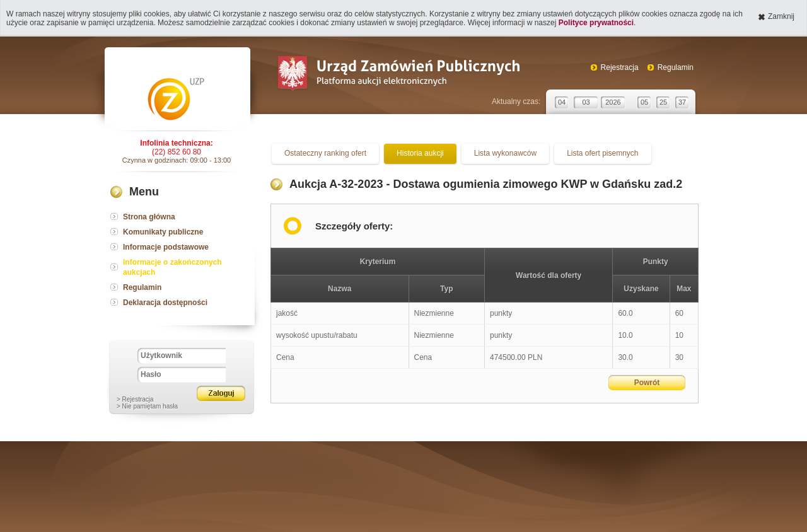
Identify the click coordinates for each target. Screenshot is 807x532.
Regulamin (676, 67)
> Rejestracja (135, 399)
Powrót (647, 383)
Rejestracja (620, 67)
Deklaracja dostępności (165, 303)
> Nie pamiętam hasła (147, 406)
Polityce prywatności (596, 23)
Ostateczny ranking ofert (325, 153)
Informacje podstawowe (166, 247)
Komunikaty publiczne (163, 232)
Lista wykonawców (505, 153)
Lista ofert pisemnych (602, 153)
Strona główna (149, 217)
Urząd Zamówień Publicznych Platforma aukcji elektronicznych (398, 75)
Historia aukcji (420, 153)
